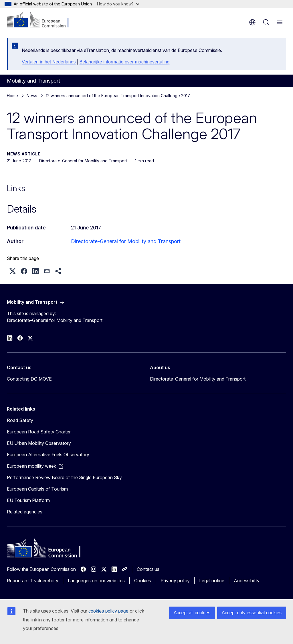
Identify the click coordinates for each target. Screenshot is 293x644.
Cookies (143, 581)
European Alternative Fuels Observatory (48, 455)
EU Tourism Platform (28, 500)
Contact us (148, 569)
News (32, 96)
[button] (13, 271)
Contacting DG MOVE (29, 379)
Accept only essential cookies (252, 613)
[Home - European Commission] (42, 20)
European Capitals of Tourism (37, 489)
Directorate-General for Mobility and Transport (126, 241)
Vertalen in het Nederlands (49, 62)
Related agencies (25, 512)
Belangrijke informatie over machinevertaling (125, 62)
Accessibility (247, 581)
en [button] (252, 22)
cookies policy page (108, 611)
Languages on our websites (96, 581)
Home (12, 96)
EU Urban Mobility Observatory (39, 443)
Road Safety (20, 420)
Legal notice (212, 581)
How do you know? (118, 4)
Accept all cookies (192, 613)
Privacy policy (175, 581)
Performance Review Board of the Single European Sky (64, 477)
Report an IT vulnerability (33, 581)
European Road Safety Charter (39, 432)
